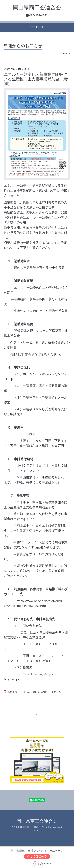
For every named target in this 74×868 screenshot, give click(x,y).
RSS (67, 54)
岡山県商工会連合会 (37, 8)
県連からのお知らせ (23, 46)
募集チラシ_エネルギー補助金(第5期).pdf (29, 692)
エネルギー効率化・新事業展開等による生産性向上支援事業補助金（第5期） (37, 79)
